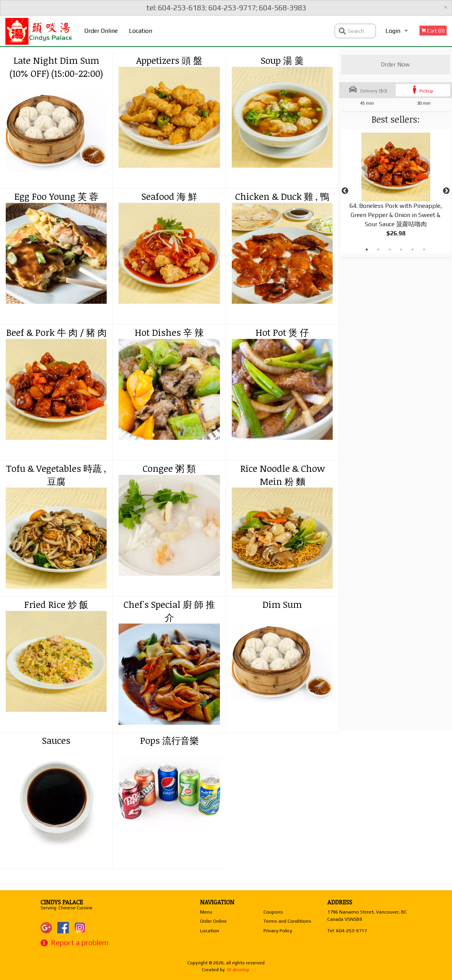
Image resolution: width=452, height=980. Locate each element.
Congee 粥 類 (169, 468)
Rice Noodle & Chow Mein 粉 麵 (282, 475)
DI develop (238, 970)
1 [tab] (367, 249)
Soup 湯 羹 (282, 60)
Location (141, 31)
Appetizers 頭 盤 (169, 60)
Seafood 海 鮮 (169, 196)
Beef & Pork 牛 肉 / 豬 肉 (56, 332)
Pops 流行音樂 (169, 740)
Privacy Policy (278, 931)
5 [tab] (413, 249)
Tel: (347, 931)
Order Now (395, 64)
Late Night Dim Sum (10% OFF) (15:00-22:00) (56, 67)
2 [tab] (378, 249)
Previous (345, 191)
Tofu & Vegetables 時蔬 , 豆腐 (56, 475)
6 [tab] (424, 249)
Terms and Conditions (287, 921)
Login (393, 31)
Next (446, 191)
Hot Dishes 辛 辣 (169, 332)
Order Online (101, 31)
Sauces (56, 740)
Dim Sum (282, 604)
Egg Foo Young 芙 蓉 (56, 196)
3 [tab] (390, 249)
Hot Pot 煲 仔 (282, 332)
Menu (206, 912)
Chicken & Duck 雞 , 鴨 (282, 196)
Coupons (273, 912)
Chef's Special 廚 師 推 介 (169, 611)
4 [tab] (401, 249)
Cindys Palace (62, 902)
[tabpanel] (396, 191)
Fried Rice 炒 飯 (56, 604)
